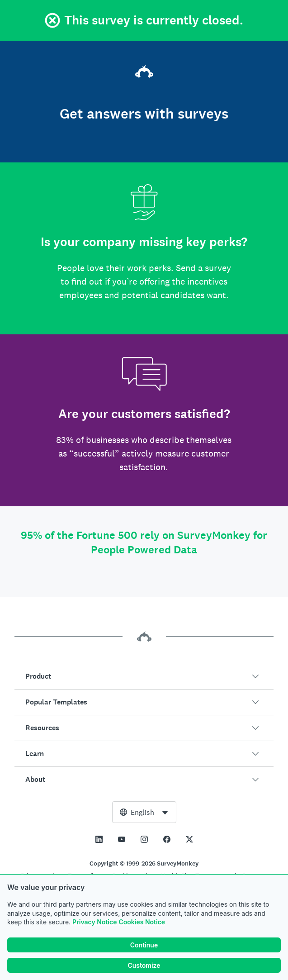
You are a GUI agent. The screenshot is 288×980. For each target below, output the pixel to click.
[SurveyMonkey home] (144, 73)
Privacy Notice (94, 922)
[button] (144, 676)
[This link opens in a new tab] (99, 839)
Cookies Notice (142, 922)
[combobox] (144, 812)
